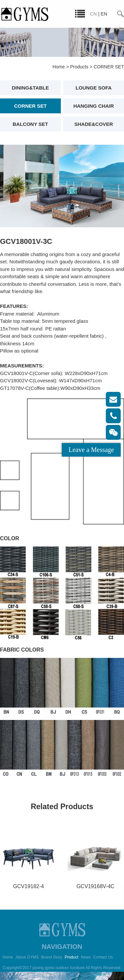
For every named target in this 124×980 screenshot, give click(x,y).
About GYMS (27, 957)
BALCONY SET (30, 124)
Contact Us (103, 957)
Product (71, 957)
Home (59, 67)
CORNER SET (109, 67)
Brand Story (52, 957)
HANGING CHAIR (94, 106)
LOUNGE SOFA (94, 88)
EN (104, 14)
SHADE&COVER (94, 124)
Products (79, 67)
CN (93, 14)
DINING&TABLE (30, 88)
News (86, 957)
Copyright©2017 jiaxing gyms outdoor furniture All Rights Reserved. (62, 968)
